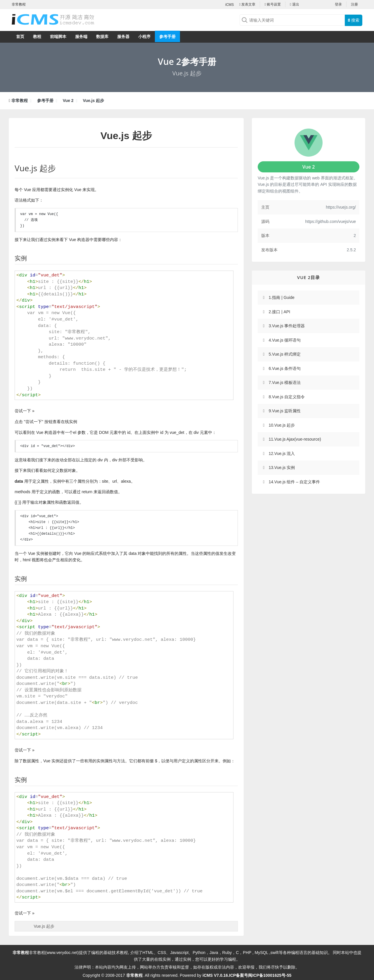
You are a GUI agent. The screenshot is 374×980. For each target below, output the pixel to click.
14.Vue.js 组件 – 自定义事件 (294, 482)
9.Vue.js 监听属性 (285, 411)
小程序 (144, 37)
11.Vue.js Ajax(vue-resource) (295, 439)
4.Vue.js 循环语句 (285, 340)
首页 (20, 37)
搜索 (354, 20)
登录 (338, 4)
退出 (295, 4)
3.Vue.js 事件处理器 (287, 326)
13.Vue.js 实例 (282, 468)
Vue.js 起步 (94, 101)
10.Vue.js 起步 (282, 425)
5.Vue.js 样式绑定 (285, 354)
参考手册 (167, 37)
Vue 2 (68, 101)
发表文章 (247, 4)
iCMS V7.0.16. (216, 975)
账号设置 (273, 4)
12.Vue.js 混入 (282, 453)
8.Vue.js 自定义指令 (287, 397)
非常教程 (20, 101)
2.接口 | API (279, 312)
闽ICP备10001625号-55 (270, 975)
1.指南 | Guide (281, 297)
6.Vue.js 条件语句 (285, 368)
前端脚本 (58, 37)
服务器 (123, 37)
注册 (354, 4)
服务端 (81, 37)
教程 (37, 37)
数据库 (102, 37)
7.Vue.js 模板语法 (285, 382)
